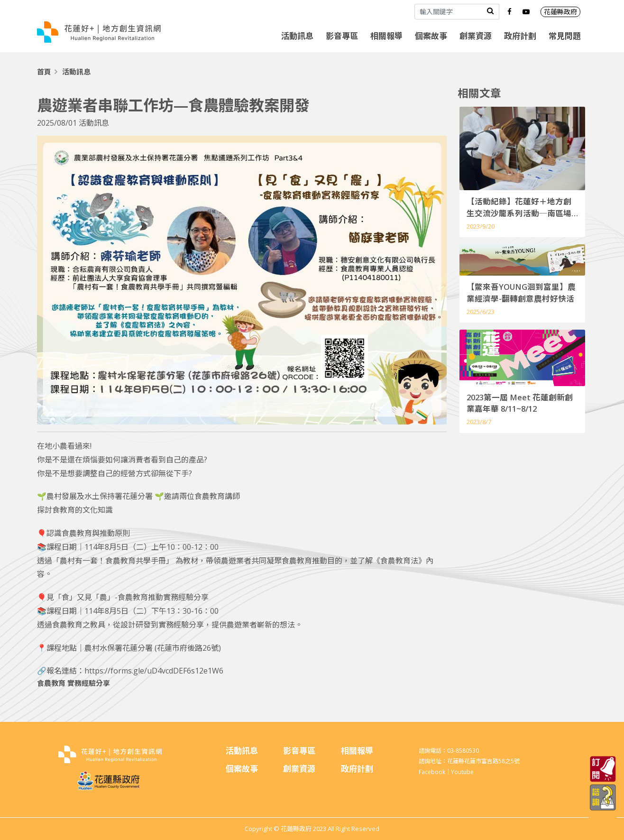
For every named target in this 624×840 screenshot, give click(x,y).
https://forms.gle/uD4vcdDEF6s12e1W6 (154, 671)
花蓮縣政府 (560, 12)
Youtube (462, 772)
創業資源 (476, 36)
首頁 (44, 72)
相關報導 (386, 36)
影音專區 (342, 36)
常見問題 (565, 36)
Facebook (432, 772)
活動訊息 (297, 36)
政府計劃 (520, 36)
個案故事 (431, 36)
